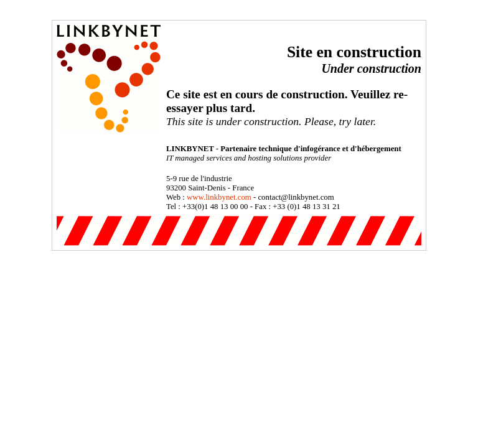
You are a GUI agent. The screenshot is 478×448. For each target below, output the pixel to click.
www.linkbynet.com (219, 197)
